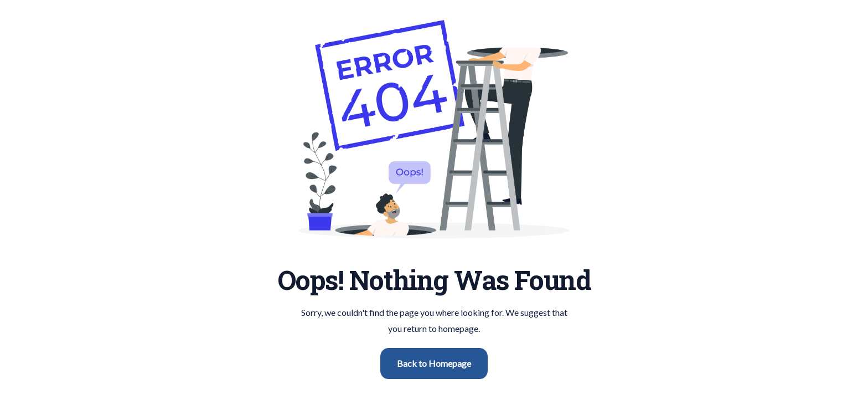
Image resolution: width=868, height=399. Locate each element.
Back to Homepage (434, 363)
